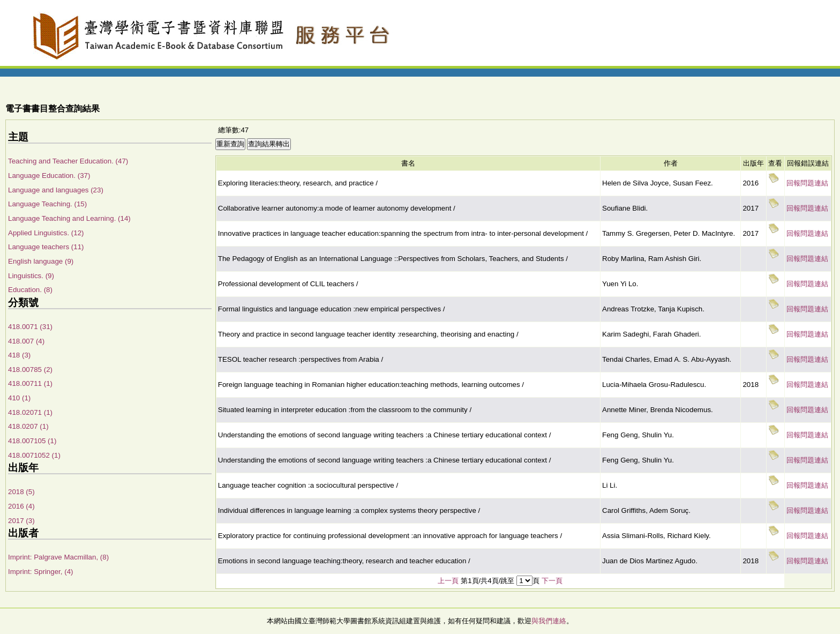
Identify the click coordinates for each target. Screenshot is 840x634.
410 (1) (19, 398)
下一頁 (552, 581)
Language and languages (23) (56, 190)
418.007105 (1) (32, 441)
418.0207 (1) (28, 426)
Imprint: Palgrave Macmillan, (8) (58, 557)
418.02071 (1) (30, 412)
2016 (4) (21, 506)
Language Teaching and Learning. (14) (69, 218)
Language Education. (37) (49, 176)
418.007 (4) (26, 341)
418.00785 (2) (30, 370)
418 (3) (19, 355)
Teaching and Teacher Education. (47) (68, 161)
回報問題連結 (807, 183)
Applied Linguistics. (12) (46, 233)
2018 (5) (21, 492)
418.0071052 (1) (34, 455)
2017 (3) (21, 521)
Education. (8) (30, 290)
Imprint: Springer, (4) (40, 572)
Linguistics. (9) (31, 276)
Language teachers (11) (46, 247)
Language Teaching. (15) (47, 204)
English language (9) (41, 261)
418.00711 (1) (30, 383)
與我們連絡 (549, 621)
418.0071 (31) (30, 327)
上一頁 (448, 581)
